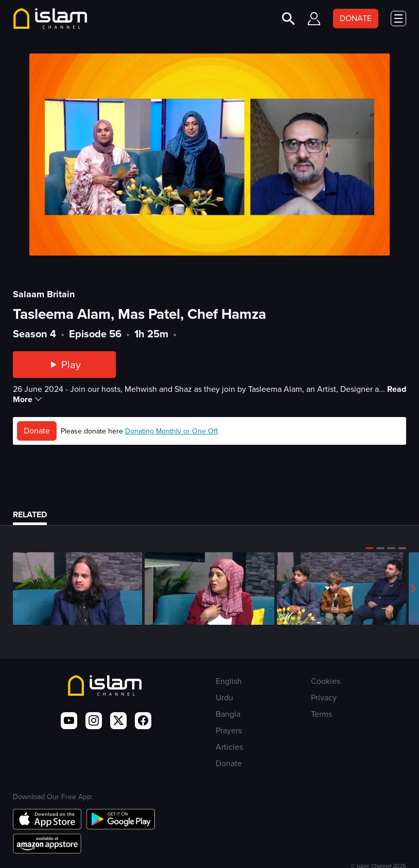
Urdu (224, 698)
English (229, 681)
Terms (321, 714)
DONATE (356, 18)
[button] (370, 548)
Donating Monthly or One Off (171, 431)
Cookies (326, 681)
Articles (229, 747)
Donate (37, 431)
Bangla (228, 714)
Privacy (324, 698)
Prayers (229, 730)
